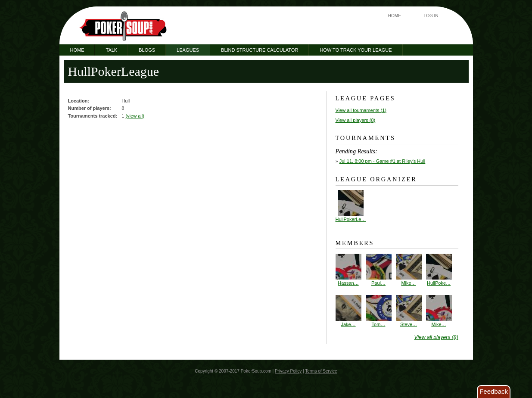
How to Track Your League (356, 50)
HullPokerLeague (114, 71)
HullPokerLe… (351, 219)
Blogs (147, 50)
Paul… (379, 270)
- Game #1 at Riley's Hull (383, 161)
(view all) (135, 116)
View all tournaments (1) (361, 110)
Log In (431, 16)
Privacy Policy (288, 371)
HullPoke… (439, 270)
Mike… (409, 270)
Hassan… (348, 270)
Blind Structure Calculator (260, 50)
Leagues (188, 50)
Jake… (348, 311)
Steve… (409, 311)
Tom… (379, 311)
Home (395, 16)
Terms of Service (321, 371)
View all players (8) (356, 120)
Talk (112, 50)
